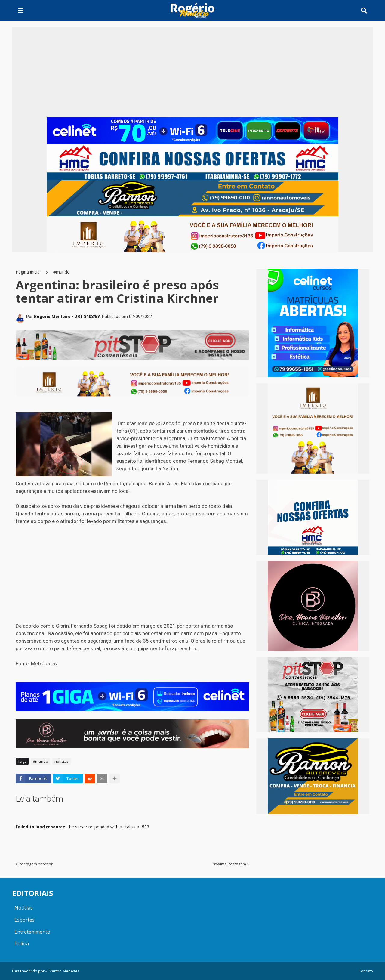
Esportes (25, 920)
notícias (62, 761)
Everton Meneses (64, 971)
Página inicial (28, 272)
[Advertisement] (192, 72)
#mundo (62, 272)
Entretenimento (32, 932)
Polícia (22, 944)
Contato (366, 971)
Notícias (24, 908)
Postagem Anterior (36, 864)
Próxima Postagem (229, 864)
